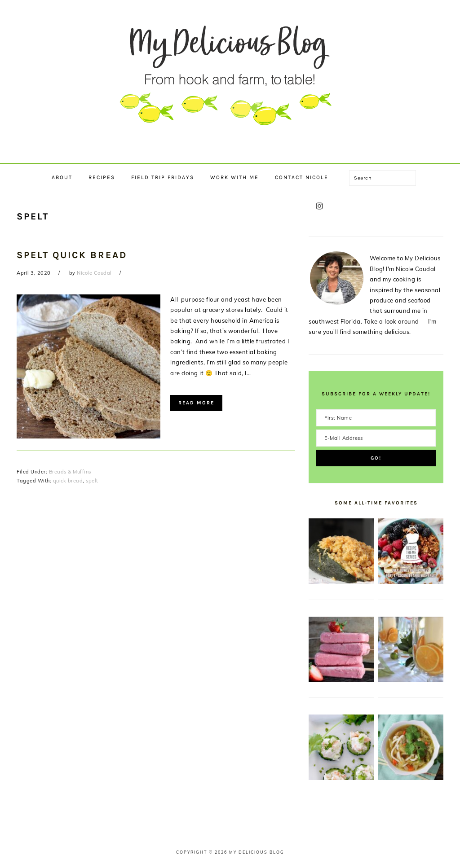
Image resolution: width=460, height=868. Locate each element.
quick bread (68, 481)
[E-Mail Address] (376, 438)
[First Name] (376, 418)
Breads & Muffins (70, 472)
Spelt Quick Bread (72, 255)
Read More (196, 403)
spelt (92, 481)
